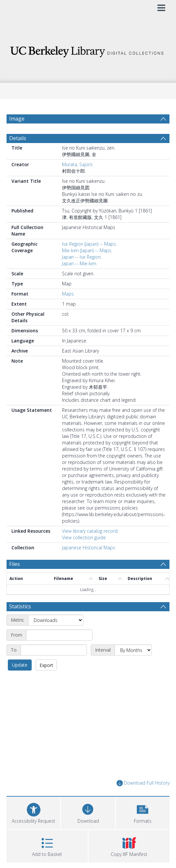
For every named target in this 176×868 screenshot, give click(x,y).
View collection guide (84, 537)
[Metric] (56, 620)
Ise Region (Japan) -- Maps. (89, 244)
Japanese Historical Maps (89, 548)
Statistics (20, 606)
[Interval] (133, 650)
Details (18, 138)
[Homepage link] (88, 50)
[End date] (54, 650)
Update (20, 665)
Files (15, 564)
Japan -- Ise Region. (82, 257)
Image (17, 119)
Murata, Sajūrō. (78, 164)
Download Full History (143, 783)
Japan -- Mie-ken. (80, 263)
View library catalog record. (90, 531)
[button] (143, 812)
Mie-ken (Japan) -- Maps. (87, 250)
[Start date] (59, 635)
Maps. (68, 294)
